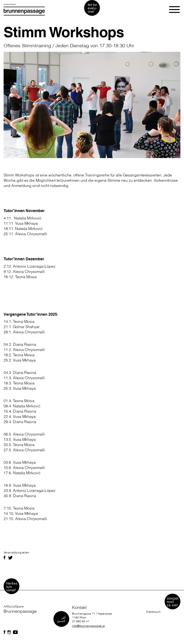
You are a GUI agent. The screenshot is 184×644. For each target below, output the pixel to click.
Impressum (153, 612)
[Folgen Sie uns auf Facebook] (5, 632)
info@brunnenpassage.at (88, 626)
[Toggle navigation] (175, 10)
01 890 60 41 (81, 621)
